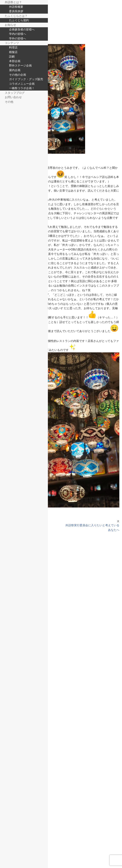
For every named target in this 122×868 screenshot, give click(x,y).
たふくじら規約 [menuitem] (19, 20)
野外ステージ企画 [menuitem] (20, 65)
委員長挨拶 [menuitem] (16, 11)
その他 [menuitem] (9, 102)
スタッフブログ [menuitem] (15, 93)
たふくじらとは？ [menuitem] (16, 16)
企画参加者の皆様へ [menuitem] (22, 29)
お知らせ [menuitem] (10, 25)
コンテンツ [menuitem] (12, 43)
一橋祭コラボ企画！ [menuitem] (22, 88)
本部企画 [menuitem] (15, 61)
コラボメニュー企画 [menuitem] (22, 84)
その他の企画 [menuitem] (18, 75)
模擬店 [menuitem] (13, 52)
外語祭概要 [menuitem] (16, 7)
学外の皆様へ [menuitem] (18, 38)
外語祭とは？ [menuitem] (13, 2)
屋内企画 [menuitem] (15, 70)
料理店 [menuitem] (13, 47)
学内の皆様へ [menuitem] (18, 34)
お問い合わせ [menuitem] (13, 97)
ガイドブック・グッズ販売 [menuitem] (26, 79)
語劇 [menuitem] (12, 56)
